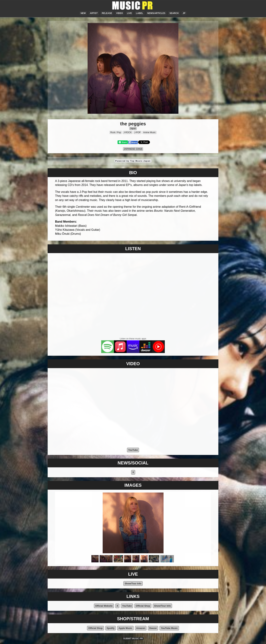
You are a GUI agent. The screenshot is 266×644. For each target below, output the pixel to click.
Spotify (111, 628)
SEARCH (174, 13)
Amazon (141, 628)
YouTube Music (169, 628)
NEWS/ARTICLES (156, 13)
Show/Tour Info (133, 584)
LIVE (129, 13)
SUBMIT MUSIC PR (133, 639)
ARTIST (94, 13)
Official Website (104, 606)
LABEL (140, 13)
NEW (83, 13)
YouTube (133, 450)
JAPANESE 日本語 (133, 149)
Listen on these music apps (133, 339)
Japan (133, 128)
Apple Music (125, 628)
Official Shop (143, 606)
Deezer (153, 628)
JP (184, 13)
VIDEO (119, 13)
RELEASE (107, 13)
